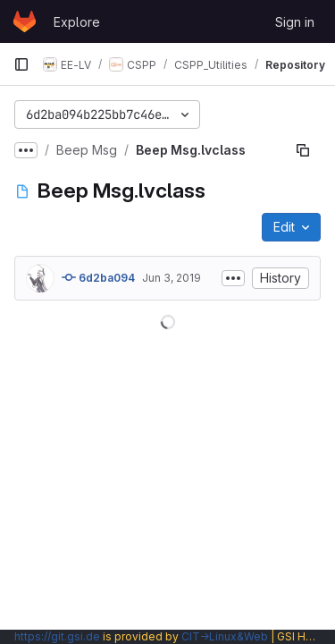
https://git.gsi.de (57, 636)
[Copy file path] (303, 150)
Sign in (295, 22)
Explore (77, 22)
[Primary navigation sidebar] (21, 64)
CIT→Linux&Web (225, 636)
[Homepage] (25, 21)
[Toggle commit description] (233, 278)
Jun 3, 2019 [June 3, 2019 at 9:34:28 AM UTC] (172, 278)
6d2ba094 (98, 277)
